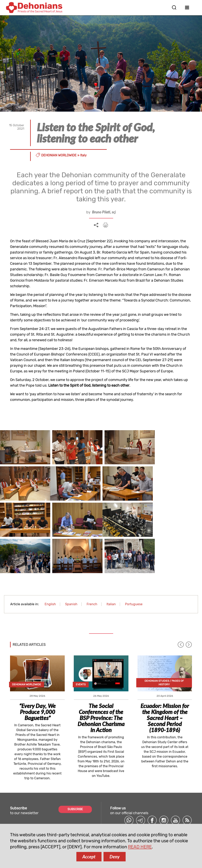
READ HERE (140, 847)
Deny (115, 857)
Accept (89, 857)
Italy (83, 155)
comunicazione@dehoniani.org (35, 822)
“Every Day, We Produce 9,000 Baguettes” (37, 673)
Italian (111, 565)
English (50, 565)
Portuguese (134, 565)
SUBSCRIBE (75, 771)
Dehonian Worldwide (59, 155)
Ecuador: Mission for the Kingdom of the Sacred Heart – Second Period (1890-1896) (165, 679)
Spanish (71, 565)
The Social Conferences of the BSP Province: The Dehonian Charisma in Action (101, 679)
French (92, 565)
